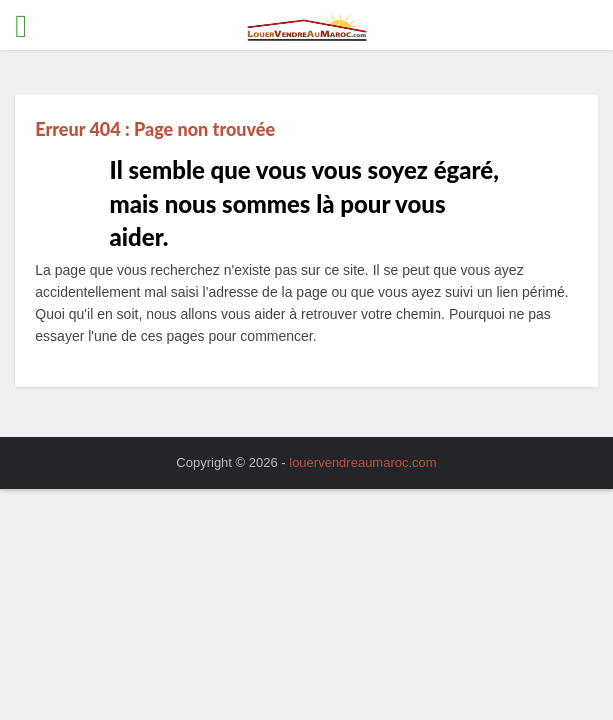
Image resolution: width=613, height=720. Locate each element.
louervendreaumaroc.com (362, 462)
